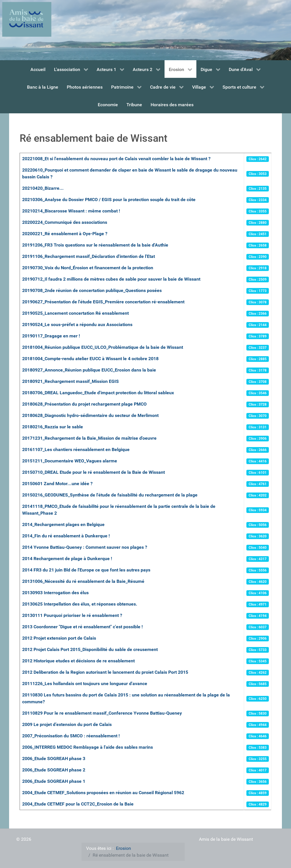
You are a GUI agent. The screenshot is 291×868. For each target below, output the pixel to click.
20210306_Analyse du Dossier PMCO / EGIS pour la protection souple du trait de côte (109, 200)
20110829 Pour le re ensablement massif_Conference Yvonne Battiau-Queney (102, 713)
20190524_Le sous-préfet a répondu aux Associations (77, 325)
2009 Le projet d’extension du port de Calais (67, 724)
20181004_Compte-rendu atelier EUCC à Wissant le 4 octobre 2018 (90, 359)
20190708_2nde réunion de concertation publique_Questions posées (92, 290)
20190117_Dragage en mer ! (51, 336)
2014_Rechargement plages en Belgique (63, 524)
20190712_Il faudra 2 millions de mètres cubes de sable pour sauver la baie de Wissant (111, 279)
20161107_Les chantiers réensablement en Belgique (76, 449)
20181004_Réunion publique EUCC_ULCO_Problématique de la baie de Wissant (103, 347)
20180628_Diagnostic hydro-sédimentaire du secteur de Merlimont (90, 415)
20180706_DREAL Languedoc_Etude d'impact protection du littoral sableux (98, 393)
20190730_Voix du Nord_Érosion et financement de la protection (88, 268)
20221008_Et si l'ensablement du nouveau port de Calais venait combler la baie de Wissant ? (116, 159)
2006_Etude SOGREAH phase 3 (54, 759)
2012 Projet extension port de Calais (59, 638)
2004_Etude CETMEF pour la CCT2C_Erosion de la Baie (78, 804)
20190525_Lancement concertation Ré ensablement (75, 313)
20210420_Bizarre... (43, 188)
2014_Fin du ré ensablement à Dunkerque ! (66, 536)
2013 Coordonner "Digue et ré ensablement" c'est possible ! (82, 627)
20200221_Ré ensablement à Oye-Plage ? (65, 234)
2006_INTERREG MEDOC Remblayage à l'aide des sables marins (88, 747)
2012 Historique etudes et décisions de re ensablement (78, 661)
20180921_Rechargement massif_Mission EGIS (70, 381)
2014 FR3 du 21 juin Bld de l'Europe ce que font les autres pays (86, 570)
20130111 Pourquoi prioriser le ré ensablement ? (72, 615)
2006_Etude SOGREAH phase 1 (54, 781)
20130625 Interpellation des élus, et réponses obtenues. (80, 604)
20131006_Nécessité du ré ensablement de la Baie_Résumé (83, 581)
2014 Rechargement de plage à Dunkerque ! (67, 559)
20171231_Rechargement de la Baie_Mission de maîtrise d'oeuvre (89, 438)
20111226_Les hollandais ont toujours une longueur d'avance (85, 684)
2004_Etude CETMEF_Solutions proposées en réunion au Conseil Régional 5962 (103, 793)
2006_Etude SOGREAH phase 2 (54, 770)
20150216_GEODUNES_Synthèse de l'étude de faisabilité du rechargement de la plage (110, 495)
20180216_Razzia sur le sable (53, 427)
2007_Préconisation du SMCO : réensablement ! (71, 736)
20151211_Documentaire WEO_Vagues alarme (70, 461)
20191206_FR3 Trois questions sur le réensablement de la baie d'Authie (95, 245)
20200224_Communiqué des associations (65, 222)
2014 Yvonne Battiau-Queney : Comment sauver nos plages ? (85, 547)
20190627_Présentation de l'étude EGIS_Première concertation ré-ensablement (103, 302)
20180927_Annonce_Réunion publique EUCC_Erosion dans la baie (89, 370)
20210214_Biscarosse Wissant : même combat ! (71, 211)
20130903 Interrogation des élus (55, 593)
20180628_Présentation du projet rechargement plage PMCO (84, 404)
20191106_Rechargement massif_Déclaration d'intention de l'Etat (89, 256)
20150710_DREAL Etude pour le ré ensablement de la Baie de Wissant (93, 472)
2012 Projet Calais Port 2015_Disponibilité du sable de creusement (90, 649)
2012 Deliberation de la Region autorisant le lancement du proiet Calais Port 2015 (105, 672)
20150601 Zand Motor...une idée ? (57, 484)
